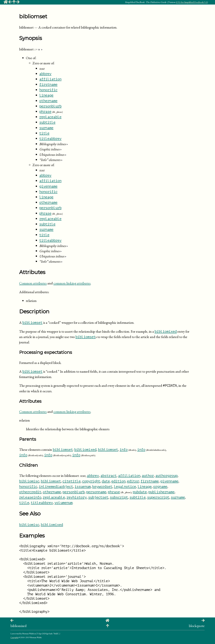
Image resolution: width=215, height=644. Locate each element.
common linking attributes (72, 283)
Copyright (14, 637)
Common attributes (33, 283)
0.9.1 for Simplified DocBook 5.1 (191, 2)
